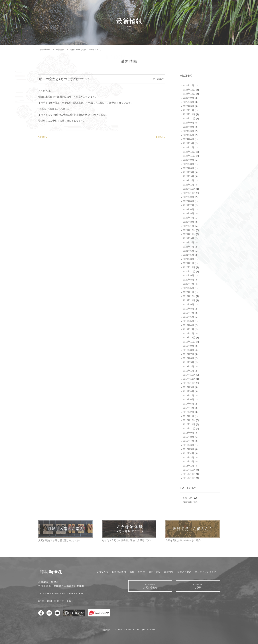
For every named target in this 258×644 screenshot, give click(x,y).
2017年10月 (189, 383)
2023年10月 (189, 156)
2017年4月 (188, 408)
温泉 (132, 572)
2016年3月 (188, 458)
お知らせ (188, 498)
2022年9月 (188, 197)
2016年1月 (188, 466)
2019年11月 (189, 300)
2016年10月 (189, 429)
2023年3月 (188, 176)
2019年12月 (189, 296)
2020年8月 (188, 280)
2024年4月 (188, 139)
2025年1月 (188, 110)
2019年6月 (188, 317)
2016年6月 (188, 445)
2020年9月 (188, 275)
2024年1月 (188, 147)
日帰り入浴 (102, 572)
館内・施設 (155, 572)
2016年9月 (188, 433)
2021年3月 (188, 259)
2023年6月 (188, 168)
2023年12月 (189, 152)
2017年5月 (188, 404)
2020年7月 (188, 284)
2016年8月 (188, 437)
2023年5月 (188, 172)
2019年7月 (188, 313)
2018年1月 (188, 371)
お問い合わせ (150, 586)
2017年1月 (188, 416)
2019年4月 (188, 325)
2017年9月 (188, 387)
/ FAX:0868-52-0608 (72, 594)
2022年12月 (189, 189)
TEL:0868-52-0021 (49, 594)
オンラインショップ (206, 572)
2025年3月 (188, 106)
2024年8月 (188, 127)
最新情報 (60, 49)
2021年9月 (188, 238)
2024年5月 (188, 135)
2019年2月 (188, 329)
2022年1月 (188, 226)
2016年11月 (189, 424)
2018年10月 (189, 342)
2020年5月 (188, 288)
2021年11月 (189, 234)
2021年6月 (188, 251)
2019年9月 (188, 305)
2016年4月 (188, 453)
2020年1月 (188, 292)
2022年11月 (189, 193)
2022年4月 (188, 218)
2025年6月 (188, 102)
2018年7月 (188, 354)
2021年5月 (188, 255)
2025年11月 (189, 94)
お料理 (142, 572)
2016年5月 (188, 449)
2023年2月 (188, 180)
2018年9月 (188, 346)
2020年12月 (189, 267)
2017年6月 (188, 400)
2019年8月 (188, 309)
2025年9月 (188, 98)
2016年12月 (189, 420)
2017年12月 (189, 375)
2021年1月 (188, 263)
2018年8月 (188, 350)
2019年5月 (188, 321)
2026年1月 (188, 85)
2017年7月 (188, 396)
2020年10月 (189, 272)
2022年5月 (188, 213)
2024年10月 (189, 118)
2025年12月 (189, 90)
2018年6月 (188, 358)
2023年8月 (188, 164)
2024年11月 (189, 114)
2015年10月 (189, 478)
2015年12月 (189, 470)
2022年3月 (188, 222)
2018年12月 (189, 338)
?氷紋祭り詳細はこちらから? (54, 109)
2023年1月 (188, 185)
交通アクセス (184, 572)
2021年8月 (188, 242)
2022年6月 (188, 209)
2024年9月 (188, 123)
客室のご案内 (119, 572)
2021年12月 (189, 230)
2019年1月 (188, 334)
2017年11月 (189, 379)
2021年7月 (188, 247)
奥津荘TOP (45, 49)
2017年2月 (188, 412)
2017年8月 (188, 391)
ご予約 (198, 586)
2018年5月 (188, 362)
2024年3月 (188, 143)
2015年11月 (189, 474)
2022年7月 (188, 205)
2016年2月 (188, 462)
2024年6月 (188, 131)
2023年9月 (188, 160)
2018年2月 (188, 367)
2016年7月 (188, 441)
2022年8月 (188, 201)
